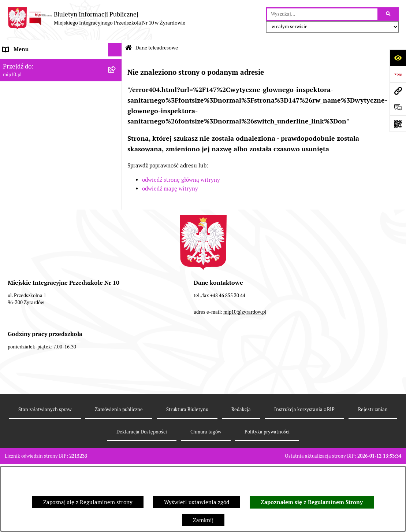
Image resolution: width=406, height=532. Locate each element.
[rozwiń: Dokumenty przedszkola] (116, 105)
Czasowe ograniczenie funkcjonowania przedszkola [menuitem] (51, 191)
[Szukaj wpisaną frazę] (389, 14)
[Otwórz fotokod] (398, 124)
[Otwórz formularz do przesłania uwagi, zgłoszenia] (398, 107)
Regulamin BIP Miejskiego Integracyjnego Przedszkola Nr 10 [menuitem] (55, 150)
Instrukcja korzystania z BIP (304, 461)
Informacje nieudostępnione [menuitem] (38, 132)
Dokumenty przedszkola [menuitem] (33, 104)
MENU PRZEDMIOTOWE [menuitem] (33, 91)
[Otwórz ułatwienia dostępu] (398, 58)
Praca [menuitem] (10, 118)
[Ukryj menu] (115, 50)
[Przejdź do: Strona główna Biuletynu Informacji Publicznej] (128, 48)
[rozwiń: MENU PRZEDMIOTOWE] (116, 91)
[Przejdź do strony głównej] (96, 18)
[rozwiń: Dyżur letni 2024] (116, 215)
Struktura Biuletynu (187, 461)
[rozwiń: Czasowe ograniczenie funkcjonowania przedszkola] (116, 187)
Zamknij (203, 520)
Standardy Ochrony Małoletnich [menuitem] (43, 229)
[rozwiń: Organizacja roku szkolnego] (116, 174)
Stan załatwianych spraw (45, 461)
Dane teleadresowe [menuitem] (27, 63)
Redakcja (241, 461)
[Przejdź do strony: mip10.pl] (398, 91)
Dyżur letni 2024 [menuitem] (24, 215)
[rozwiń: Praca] (116, 119)
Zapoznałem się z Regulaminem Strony (312, 502)
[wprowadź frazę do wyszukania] (322, 14)
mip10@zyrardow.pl (245, 363)
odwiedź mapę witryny (170, 189)
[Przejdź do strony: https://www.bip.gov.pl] (398, 74)
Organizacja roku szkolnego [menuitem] (37, 173)
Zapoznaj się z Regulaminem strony (88, 502)
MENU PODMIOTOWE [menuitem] (30, 77)
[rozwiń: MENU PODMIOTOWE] (116, 77)
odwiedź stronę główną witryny (181, 180)
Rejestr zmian (373, 461)
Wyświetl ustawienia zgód (197, 502)
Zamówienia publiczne (119, 461)
